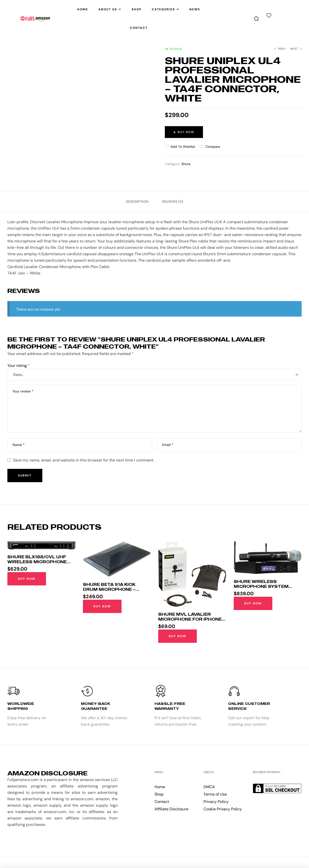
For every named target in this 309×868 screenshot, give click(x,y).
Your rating (19, 366)
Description (137, 202)
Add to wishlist (183, 147)
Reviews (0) (173, 202)
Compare (213, 147)
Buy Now (186, 132)
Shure (186, 164)
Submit (25, 476)
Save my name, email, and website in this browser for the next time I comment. (84, 460)
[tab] (137, 202)
